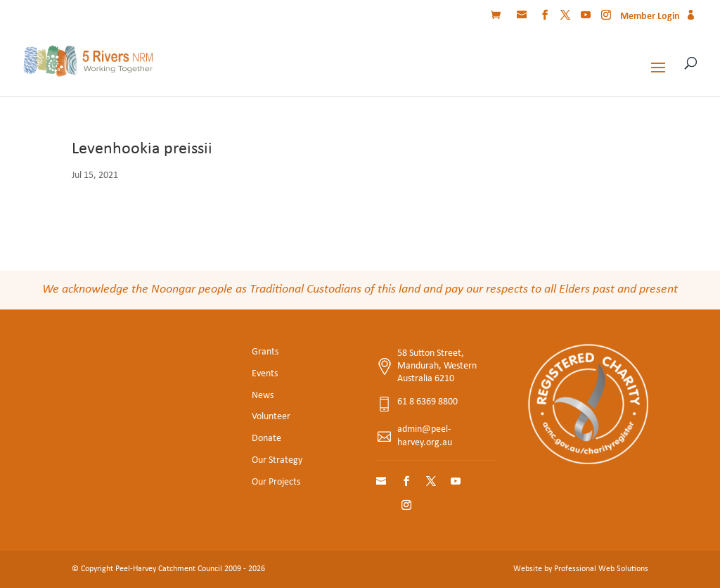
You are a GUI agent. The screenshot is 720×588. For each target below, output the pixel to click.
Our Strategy (277, 460)
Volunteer (271, 417)
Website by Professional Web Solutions (581, 569)
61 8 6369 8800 (427, 402)
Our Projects (276, 482)
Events (265, 374)
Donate (266, 439)
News (263, 396)
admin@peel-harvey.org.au (425, 436)
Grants (265, 352)
